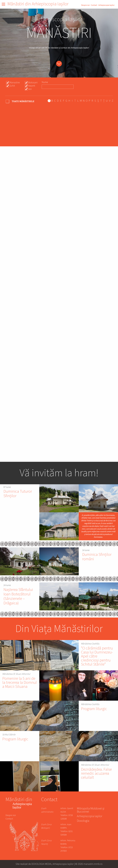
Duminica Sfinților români (97, 557)
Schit (12, 86)
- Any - (20, 101)
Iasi (30, 89)
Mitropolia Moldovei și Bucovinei (91, 810)
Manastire (15, 83)
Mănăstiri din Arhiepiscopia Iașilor (38, 4)
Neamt (32, 86)
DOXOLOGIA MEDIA (41, 864)
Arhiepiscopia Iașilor (106, 5)
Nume (45, 82)
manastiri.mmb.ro (93, 864)
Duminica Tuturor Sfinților (18, 494)
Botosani (33, 83)
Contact (94, 5)
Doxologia (83, 821)
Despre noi (85, 5)
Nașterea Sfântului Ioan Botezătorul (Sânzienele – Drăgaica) (18, 596)
